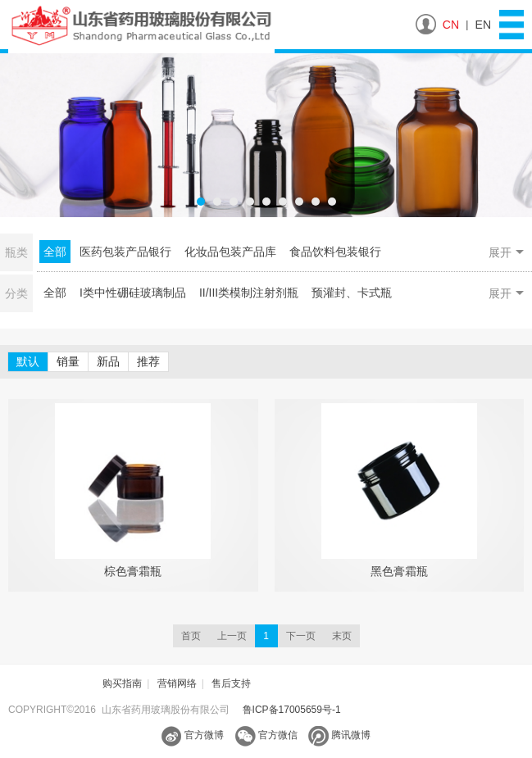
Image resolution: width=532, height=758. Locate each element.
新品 (108, 361)
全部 (55, 252)
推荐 (148, 361)
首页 (191, 636)
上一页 (232, 636)
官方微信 (266, 736)
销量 (68, 361)
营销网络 (177, 683)
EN (483, 25)
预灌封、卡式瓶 (352, 293)
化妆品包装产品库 (230, 252)
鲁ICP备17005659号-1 (292, 710)
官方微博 (193, 736)
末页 (342, 636)
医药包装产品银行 (125, 252)
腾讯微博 (339, 736)
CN (451, 25)
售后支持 (231, 683)
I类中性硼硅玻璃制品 (133, 293)
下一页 (301, 636)
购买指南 (122, 683)
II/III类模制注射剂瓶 (249, 293)
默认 (28, 361)
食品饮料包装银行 (335, 252)
